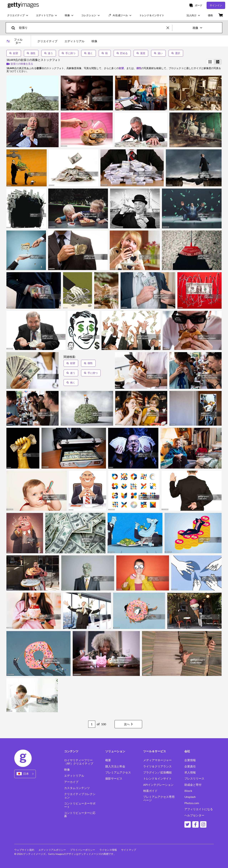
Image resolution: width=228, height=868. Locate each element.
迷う (49, 53)
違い (158, 53)
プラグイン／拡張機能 (157, 772)
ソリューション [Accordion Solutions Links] (115, 751)
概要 (108, 760)
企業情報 (190, 760)
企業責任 (190, 766)
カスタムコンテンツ (77, 788)
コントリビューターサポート (80, 805)
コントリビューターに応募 (80, 814)
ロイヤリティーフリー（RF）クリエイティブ (79, 762)
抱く (89, 53)
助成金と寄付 (193, 785)
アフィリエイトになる (199, 809)
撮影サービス (114, 778)
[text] (92, 28)
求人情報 (190, 772)
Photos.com (192, 803)
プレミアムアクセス (118, 772)
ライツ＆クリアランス (157, 766)
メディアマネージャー (157, 760)
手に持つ (69, 53)
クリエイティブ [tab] (47, 41)
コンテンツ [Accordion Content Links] (71, 751)
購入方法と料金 (115, 766)
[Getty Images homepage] (23, 5)
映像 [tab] (94, 41)
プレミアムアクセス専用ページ (159, 798)
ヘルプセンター (194, 815)
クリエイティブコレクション (80, 796)
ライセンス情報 (108, 850)
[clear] (169, 28)
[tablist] (67, 41)
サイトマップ (129, 850)
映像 (67, 770)
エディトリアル (74, 776)
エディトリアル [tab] (74, 41)
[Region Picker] (25, 774)
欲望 (14, 53)
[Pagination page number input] (92, 724)
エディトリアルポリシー (52, 850)
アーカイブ (71, 782)
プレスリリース (194, 778)
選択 (176, 53)
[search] (15, 28)
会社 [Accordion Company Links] (187, 751)
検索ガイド (150, 791)
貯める (122, 53)
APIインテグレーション (158, 785)
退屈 (141, 53)
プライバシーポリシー (83, 850)
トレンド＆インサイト (157, 778)
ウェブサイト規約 (24, 850)
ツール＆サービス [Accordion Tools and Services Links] (155, 751)
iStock (188, 791)
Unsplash (190, 797)
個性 (31, 53)
